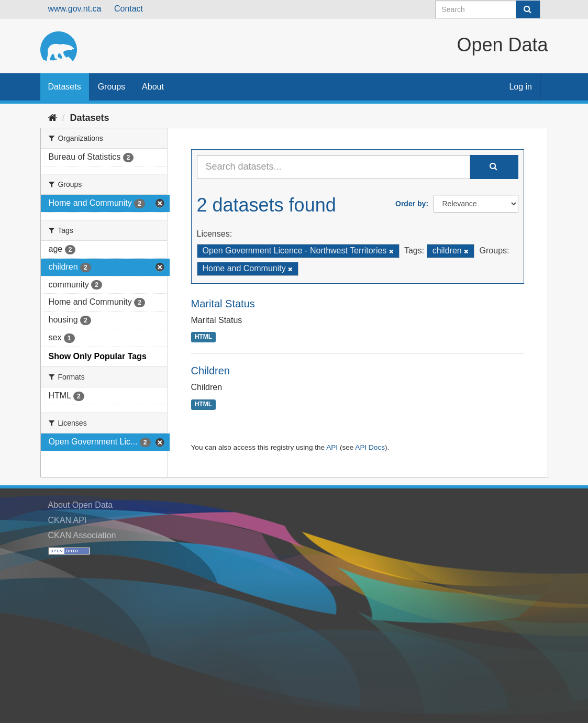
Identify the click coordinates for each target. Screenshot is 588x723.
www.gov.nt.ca (75, 9)
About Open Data (81, 505)
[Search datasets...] (334, 167)
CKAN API (68, 520)
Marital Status (223, 304)
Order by (411, 204)
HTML (203, 337)
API (332, 447)
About (153, 87)
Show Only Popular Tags (98, 356)
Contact (129, 9)
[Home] (53, 118)
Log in (520, 87)
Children (210, 371)
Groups (112, 87)
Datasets (65, 87)
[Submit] (528, 9)
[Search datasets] (488, 9)
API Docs (370, 447)
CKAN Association (82, 535)
